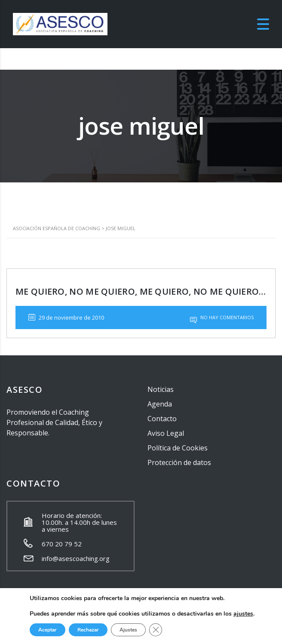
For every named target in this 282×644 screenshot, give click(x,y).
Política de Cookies (178, 448)
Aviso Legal (166, 433)
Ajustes (128, 630)
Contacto (162, 419)
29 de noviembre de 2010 (66, 317)
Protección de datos (179, 462)
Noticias (161, 389)
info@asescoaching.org (76, 558)
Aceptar (48, 630)
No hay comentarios (222, 317)
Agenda (160, 404)
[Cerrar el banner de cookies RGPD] (156, 630)
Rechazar (88, 630)
